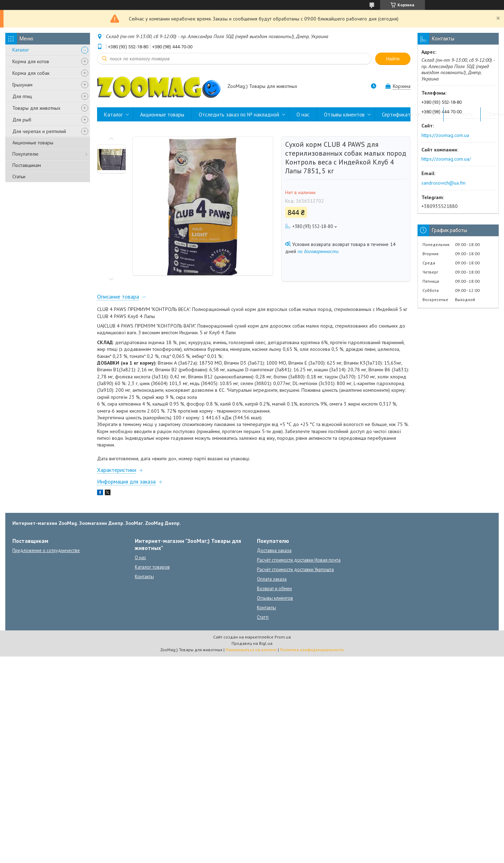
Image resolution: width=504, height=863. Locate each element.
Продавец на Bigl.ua (252, 643)
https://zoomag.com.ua (445, 135)
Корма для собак (31, 73)
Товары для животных (36, 108)
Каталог (21, 50)
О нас (303, 115)
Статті (263, 617)
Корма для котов (31, 61)
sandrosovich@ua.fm (443, 183)
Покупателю (25, 154)
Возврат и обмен (274, 589)
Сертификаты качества (409, 115)
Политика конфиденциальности (312, 650)
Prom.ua (283, 637)
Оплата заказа (272, 579)
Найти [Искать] (393, 59)
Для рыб (22, 120)
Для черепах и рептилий (39, 131)
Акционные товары (33, 143)
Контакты (462, 115)
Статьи (19, 176)
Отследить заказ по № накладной (239, 115)
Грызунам (22, 85)
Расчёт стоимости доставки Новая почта (299, 560)
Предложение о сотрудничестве (46, 550)
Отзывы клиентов (344, 115)
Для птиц (22, 96)
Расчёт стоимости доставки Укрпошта (295, 570)
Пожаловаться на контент (251, 650)
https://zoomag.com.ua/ (446, 159)
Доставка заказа (274, 550)
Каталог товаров (152, 567)
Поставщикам (27, 165)
